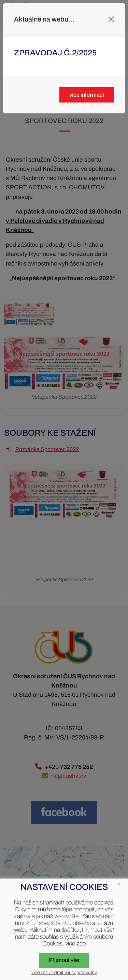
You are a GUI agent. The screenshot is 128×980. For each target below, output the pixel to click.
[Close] (111, 19)
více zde (75, 944)
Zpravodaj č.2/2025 (55, 53)
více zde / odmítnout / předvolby (64, 973)
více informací (87, 95)
